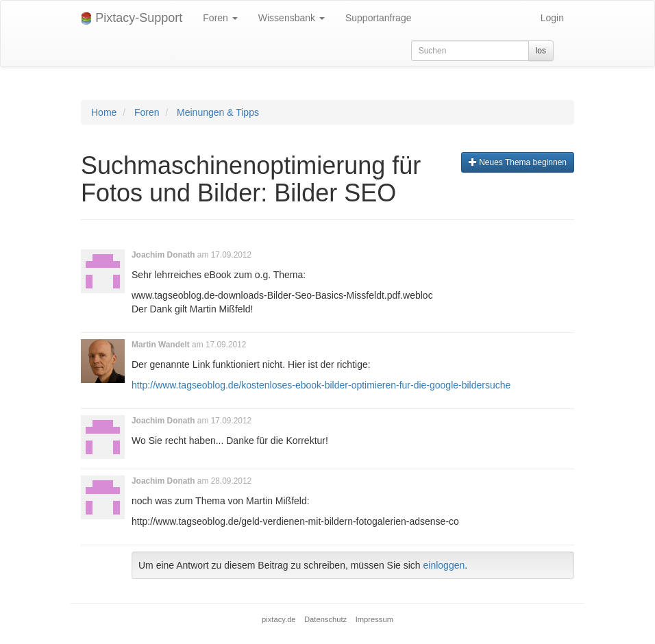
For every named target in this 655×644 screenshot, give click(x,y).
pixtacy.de (279, 619)
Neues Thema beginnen (518, 162)
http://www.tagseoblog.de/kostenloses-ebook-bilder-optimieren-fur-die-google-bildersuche (321, 385)
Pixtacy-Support (132, 18)
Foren (220, 18)
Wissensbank (292, 18)
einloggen (444, 565)
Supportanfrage (379, 18)
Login (552, 18)
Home (104, 112)
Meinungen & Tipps (218, 112)
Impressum (374, 619)
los (541, 51)
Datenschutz (325, 619)
